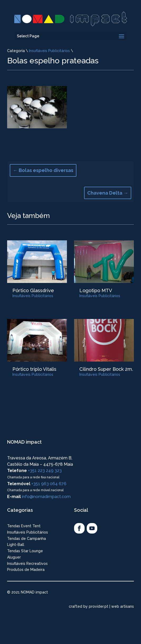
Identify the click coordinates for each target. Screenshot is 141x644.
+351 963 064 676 (49, 484)
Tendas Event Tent (24, 526)
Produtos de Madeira (26, 570)
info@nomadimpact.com (46, 497)
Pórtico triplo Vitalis (34, 369)
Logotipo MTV (96, 290)
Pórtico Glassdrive (33, 290)
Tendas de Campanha (26, 539)
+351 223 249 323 (45, 471)
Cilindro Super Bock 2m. (106, 369)
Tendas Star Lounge (25, 551)
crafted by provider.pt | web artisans (101, 606)
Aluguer (14, 557)
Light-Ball (16, 545)
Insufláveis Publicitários (49, 51)
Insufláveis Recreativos (27, 564)
